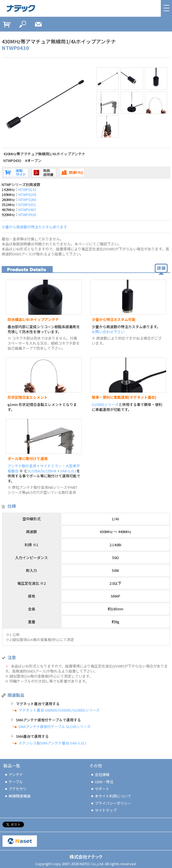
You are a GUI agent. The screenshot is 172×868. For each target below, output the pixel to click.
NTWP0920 (27, 215)
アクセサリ (15, 789)
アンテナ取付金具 (22, 466)
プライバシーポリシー (111, 803)
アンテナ (14, 774)
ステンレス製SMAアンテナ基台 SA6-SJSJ (52, 743)
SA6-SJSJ (68, 471)
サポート (100, 789)
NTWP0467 (27, 210)
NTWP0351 (27, 205)
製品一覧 (12, 766)
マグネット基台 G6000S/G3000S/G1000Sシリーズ (59, 710)
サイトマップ (103, 810)
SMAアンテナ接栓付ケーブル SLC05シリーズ (55, 726)
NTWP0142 (27, 189)
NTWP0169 (27, 194)
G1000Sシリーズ (105, 404)
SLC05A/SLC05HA (42, 471)
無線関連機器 (17, 796)
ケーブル (14, 782)
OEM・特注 (102, 782)
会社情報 (100, 774)
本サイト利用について (111, 796)
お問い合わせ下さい (108, 332)
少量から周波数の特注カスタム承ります (34, 227)
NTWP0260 (27, 200)
